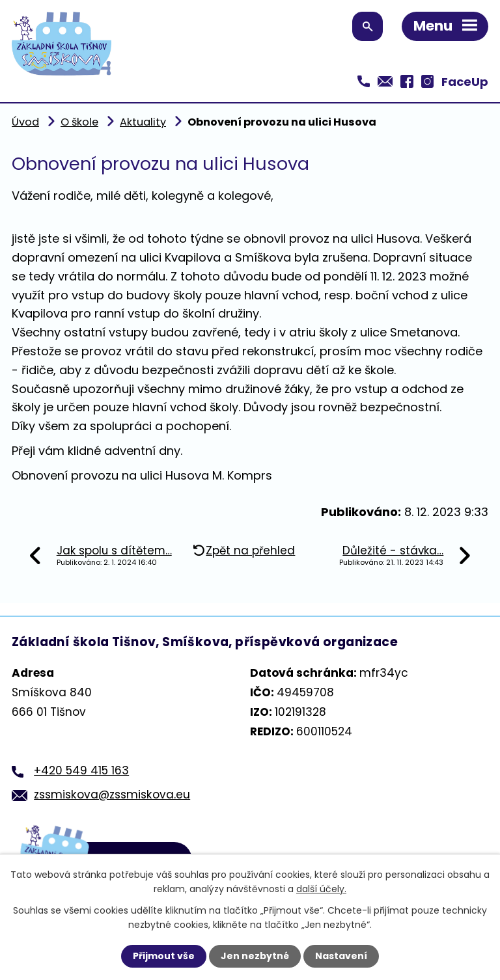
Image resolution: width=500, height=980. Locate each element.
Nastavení (341, 956)
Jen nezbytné (255, 956)
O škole (79, 122)
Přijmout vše (164, 956)
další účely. (321, 889)
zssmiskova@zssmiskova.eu (112, 795)
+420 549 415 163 (81, 770)
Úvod (25, 122)
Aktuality (143, 122)
